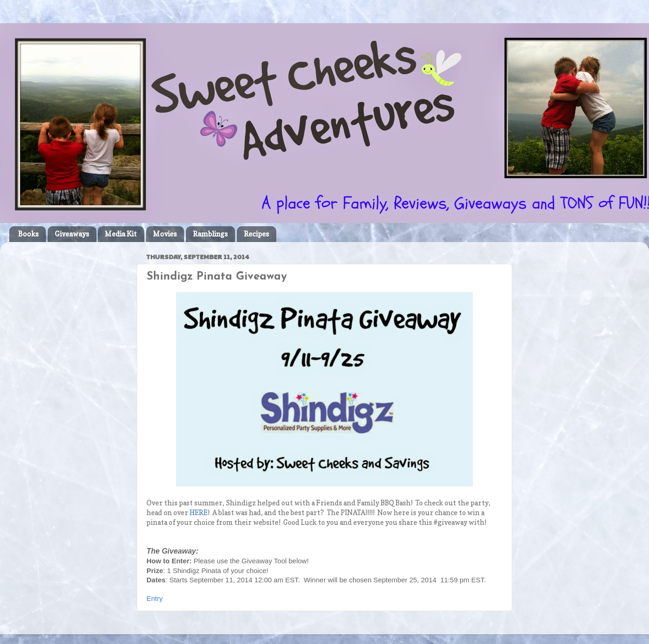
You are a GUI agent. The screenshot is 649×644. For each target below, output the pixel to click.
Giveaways (72, 234)
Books (28, 234)
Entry (155, 598)
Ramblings (210, 234)
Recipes (256, 234)
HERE (199, 513)
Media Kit (121, 234)
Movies (165, 234)
